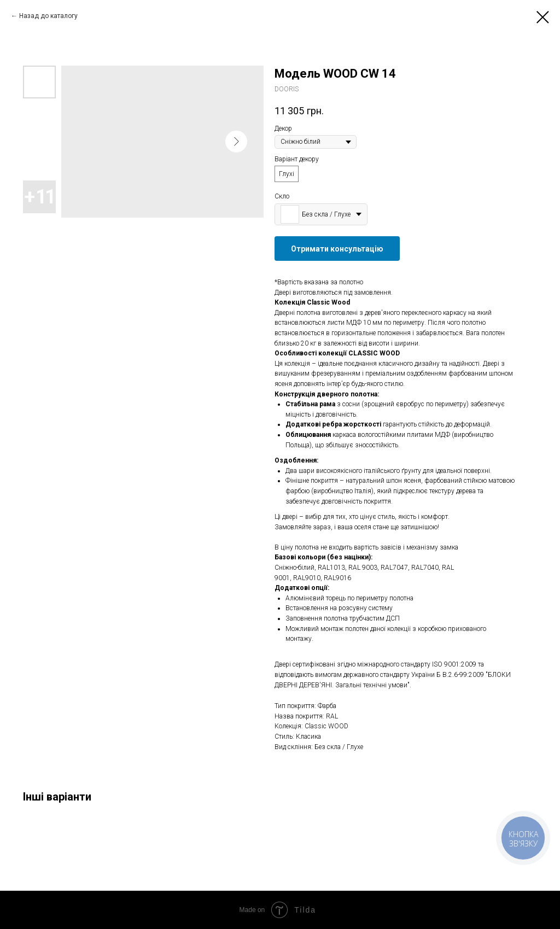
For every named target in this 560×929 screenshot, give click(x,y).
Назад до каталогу (48, 16)
